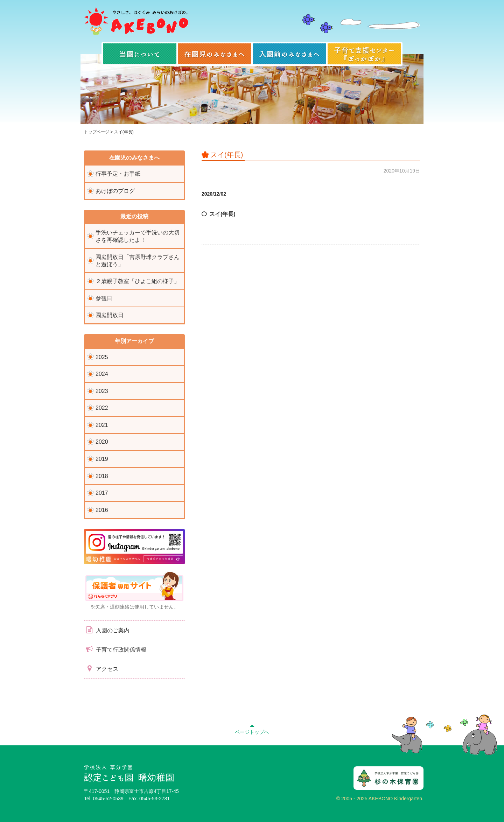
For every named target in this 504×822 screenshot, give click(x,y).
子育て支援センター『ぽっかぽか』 (364, 54)
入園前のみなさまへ (289, 54)
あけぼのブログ (115, 191)
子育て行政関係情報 (115, 649)
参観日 (104, 298)
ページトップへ (252, 728)
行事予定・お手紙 (118, 174)
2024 (102, 374)
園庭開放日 (110, 315)
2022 (102, 408)
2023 (102, 391)
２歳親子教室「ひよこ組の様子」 (138, 281)
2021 (102, 425)
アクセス (101, 668)
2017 (102, 493)
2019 (102, 459)
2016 (102, 510)
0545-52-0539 (108, 799)
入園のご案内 (107, 630)
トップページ (97, 132)
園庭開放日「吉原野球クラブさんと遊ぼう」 (138, 261)
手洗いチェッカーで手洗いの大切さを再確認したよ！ (138, 236)
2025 (102, 357)
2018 (102, 476)
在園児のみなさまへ (215, 54)
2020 (102, 442)
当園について (140, 54)
